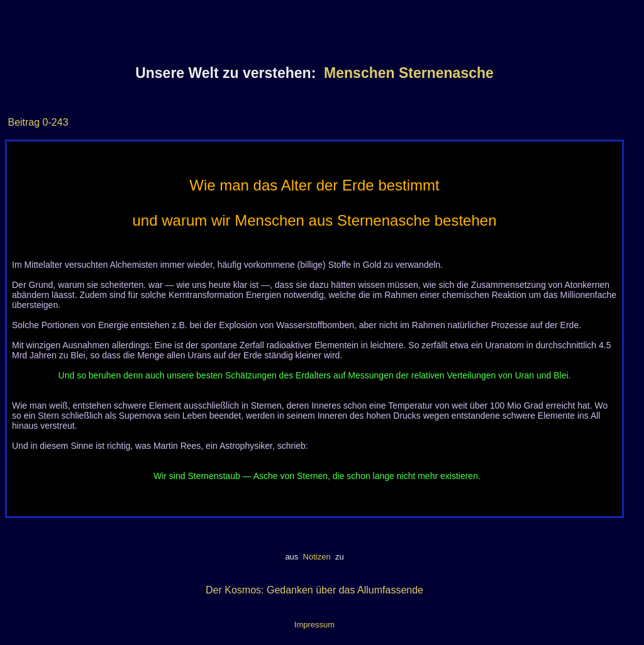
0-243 (54, 122)
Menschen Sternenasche (409, 73)
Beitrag (24, 122)
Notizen (317, 557)
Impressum (314, 625)
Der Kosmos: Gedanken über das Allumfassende (314, 590)
